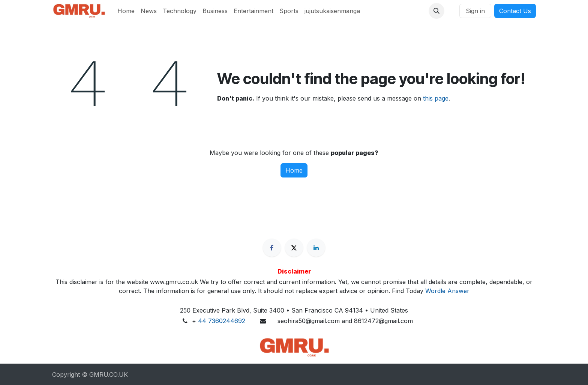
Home (294, 170)
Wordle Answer (447, 291)
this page (436, 98)
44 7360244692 (222, 321)
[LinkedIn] (316, 248)
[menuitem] (126, 11)
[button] (436, 11)
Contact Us (515, 11)
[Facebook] (272, 248)
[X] (294, 248)
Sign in (475, 11)
